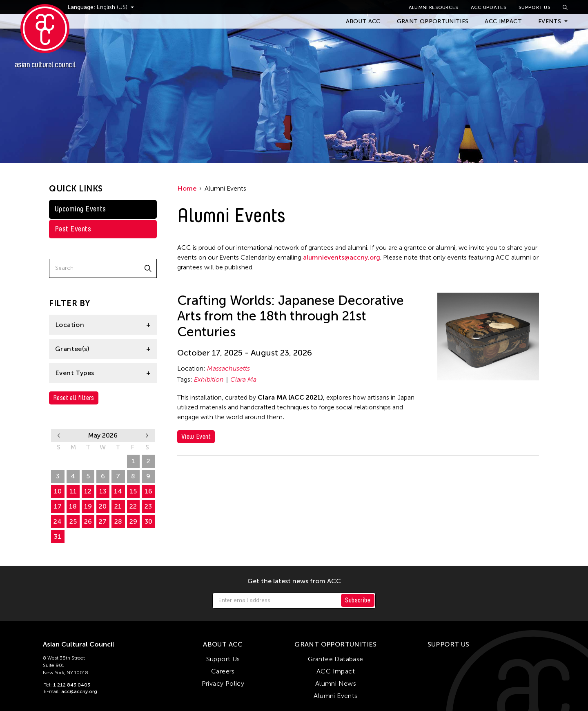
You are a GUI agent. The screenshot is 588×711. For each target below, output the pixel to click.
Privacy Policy (223, 683)
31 (58, 537)
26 (58, 461)
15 (133, 491)
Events (550, 21)
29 (103, 461)
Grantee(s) (72, 349)
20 (103, 506)
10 (58, 491)
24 (58, 521)
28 (88, 461)
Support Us (535, 7)
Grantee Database (335, 659)
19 (88, 506)
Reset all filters (74, 398)
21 (118, 506)
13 (103, 491)
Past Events (73, 229)
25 (73, 521)
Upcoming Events (80, 209)
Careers (223, 671)
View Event (196, 437)
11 (73, 491)
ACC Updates (489, 7)
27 (73, 461)
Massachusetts (228, 368)
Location (70, 325)
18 (73, 506)
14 (118, 491)
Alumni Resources (434, 7)
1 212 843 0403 (72, 685)
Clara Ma (243, 379)
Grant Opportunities (433, 21)
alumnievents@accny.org (342, 257)
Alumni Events (335, 696)
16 (148, 491)
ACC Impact (503, 21)
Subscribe (358, 600)
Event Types (75, 373)
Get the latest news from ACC (294, 581)
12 (88, 491)
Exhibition (209, 379)
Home (187, 188)
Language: (97, 7)
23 (148, 506)
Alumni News (336, 683)
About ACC (363, 21)
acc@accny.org (79, 691)
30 (118, 461)
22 (133, 506)
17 (58, 506)
